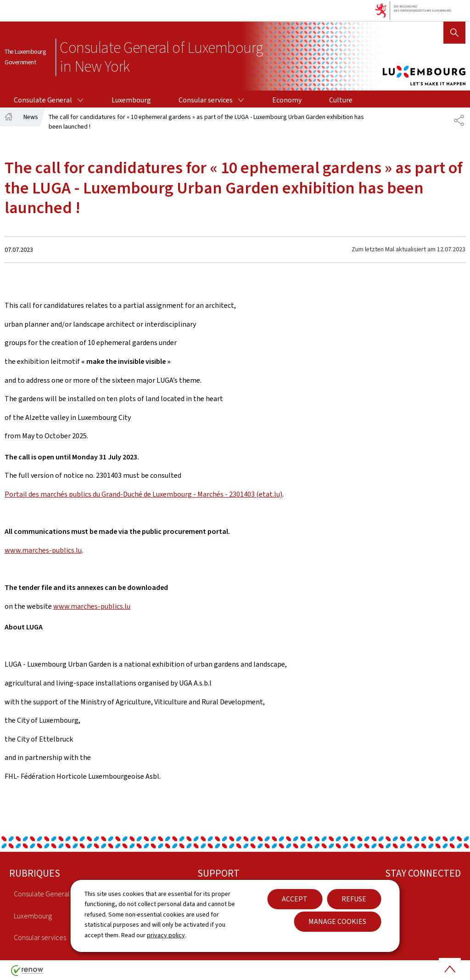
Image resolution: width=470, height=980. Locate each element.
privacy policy (166, 935)
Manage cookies (337, 921)
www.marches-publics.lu (43, 550)
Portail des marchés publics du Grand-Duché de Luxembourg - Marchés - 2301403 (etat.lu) (143, 494)
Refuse (354, 899)
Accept (295, 899)
